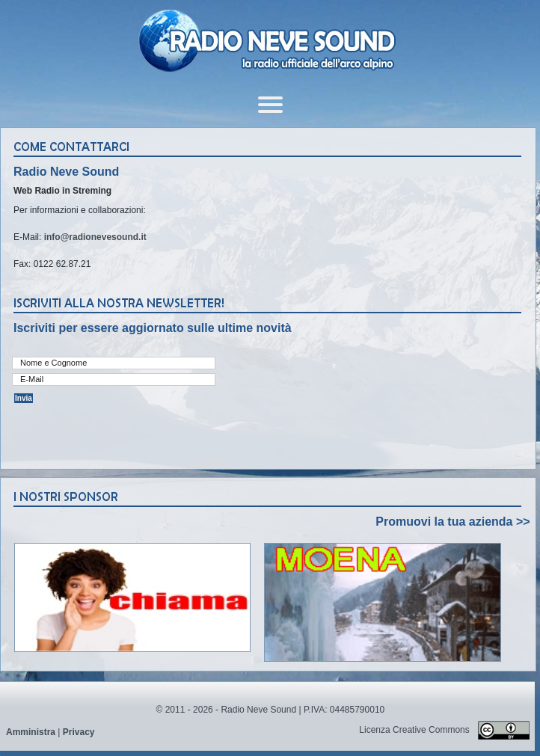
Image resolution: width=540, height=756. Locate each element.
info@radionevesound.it (95, 237)
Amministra (31, 732)
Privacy (79, 732)
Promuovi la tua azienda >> (452, 522)
